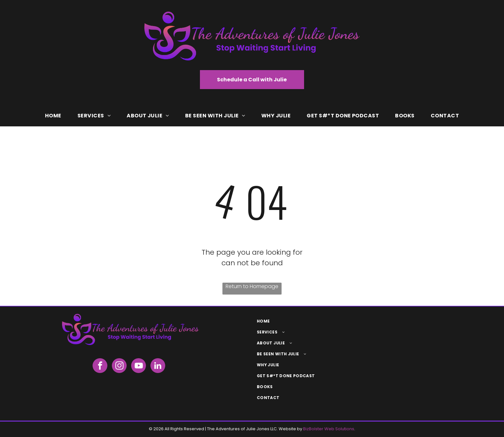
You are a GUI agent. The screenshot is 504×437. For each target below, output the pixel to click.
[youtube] (139, 366)
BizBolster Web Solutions (329, 429)
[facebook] (100, 366)
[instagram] (119, 366)
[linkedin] (158, 366)
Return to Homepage (252, 286)
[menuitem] (53, 116)
